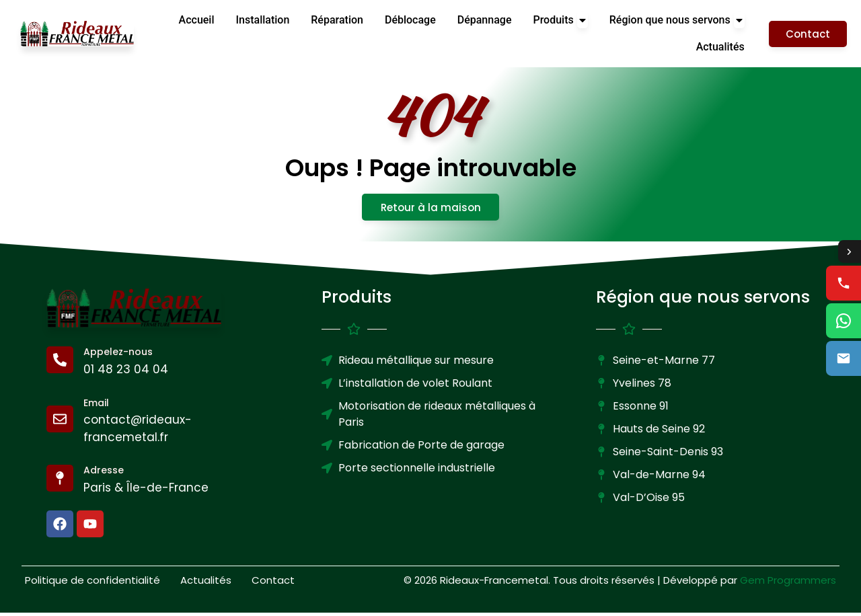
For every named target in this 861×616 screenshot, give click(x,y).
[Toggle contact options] (849, 252)
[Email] (60, 422)
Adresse (104, 473)
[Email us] (844, 359)
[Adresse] (60, 482)
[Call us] (844, 284)
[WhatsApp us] (844, 321)
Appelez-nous (118, 355)
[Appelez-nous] (60, 363)
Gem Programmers (788, 583)
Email (96, 406)
